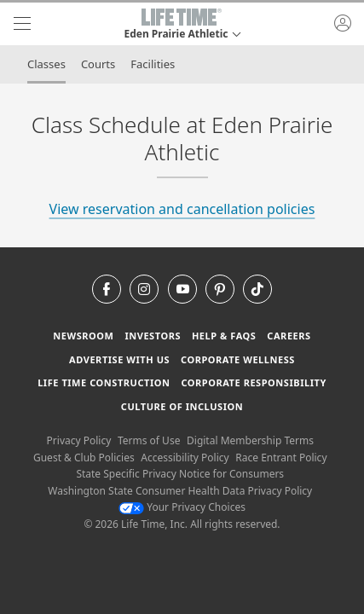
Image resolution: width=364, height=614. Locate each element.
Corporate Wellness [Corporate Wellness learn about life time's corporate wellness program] (238, 359)
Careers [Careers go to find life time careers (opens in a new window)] (289, 336)
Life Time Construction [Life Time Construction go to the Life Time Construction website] (104, 382)
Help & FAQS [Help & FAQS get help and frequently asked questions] (224, 336)
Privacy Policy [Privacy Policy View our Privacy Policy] (79, 440)
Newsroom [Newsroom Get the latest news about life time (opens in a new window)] (83, 336)
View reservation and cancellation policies (182, 209)
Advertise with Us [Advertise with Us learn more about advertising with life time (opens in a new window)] (119, 359)
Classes (46, 64)
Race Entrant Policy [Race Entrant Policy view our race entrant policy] (281, 458)
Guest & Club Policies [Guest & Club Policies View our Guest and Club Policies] (84, 458)
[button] (182, 24)
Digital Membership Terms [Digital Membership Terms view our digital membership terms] (250, 440)
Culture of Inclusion (182, 406)
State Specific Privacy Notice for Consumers (180, 474)
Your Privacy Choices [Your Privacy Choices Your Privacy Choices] (182, 507)
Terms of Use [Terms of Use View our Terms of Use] (149, 440)
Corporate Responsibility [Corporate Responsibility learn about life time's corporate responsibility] (253, 382)
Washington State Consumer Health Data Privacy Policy (180, 491)
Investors (153, 336)
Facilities (153, 64)
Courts (98, 64)
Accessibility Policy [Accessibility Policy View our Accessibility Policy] (185, 458)
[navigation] (22, 24)
